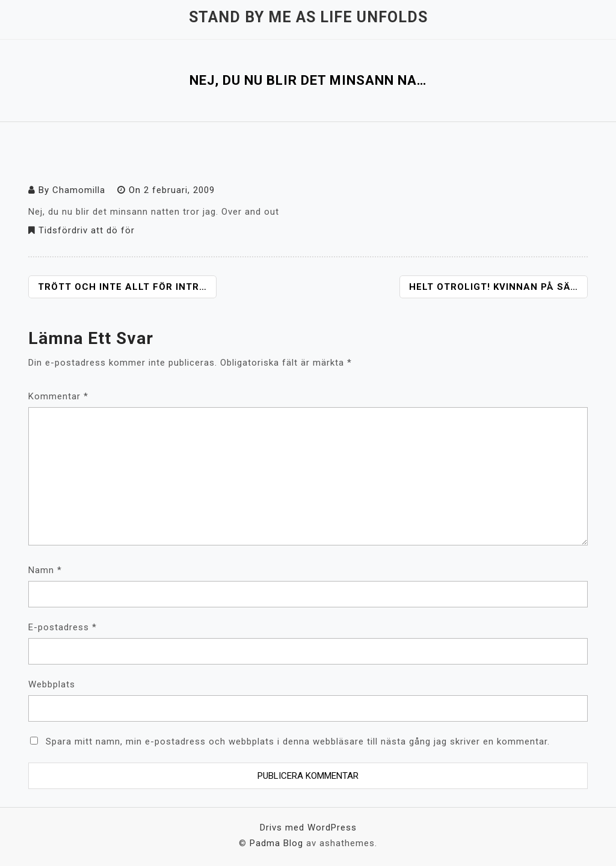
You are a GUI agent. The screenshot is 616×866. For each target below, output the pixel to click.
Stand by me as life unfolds (308, 17)
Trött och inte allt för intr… (122, 287)
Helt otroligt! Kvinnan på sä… (494, 287)
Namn (45, 570)
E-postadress (63, 627)
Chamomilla (79, 190)
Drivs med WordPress (308, 828)
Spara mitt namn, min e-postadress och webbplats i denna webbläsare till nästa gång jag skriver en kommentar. (298, 742)
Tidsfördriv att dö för (87, 230)
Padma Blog (276, 843)
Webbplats (52, 684)
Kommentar (58, 396)
